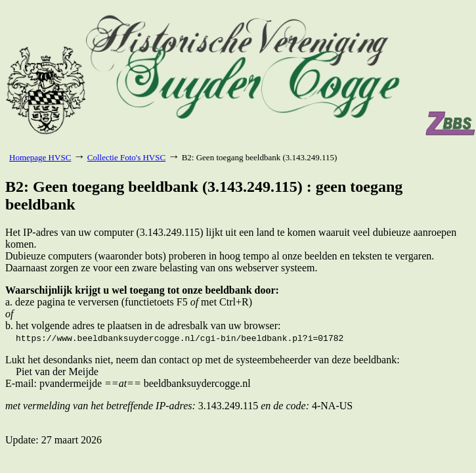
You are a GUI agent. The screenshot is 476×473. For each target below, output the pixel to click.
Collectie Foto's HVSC (126, 157)
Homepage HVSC (40, 157)
